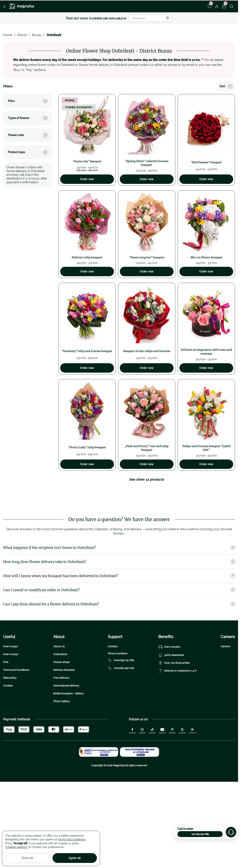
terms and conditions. (72, 839)
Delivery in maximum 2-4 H (177, 702)
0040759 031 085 (121, 692)
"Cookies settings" (16, 847)
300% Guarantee (171, 686)
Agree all (75, 858)
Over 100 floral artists (174, 694)
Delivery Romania (64, 701)
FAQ (6, 693)
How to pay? (11, 678)
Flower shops (61, 693)
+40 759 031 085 (200, 834)
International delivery (66, 717)
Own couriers (169, 678)
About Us (59, 678)
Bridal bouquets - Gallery (68, 725)
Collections (60, 686)
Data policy (10, 709)
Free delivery (61, 709)
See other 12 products (147, 480)
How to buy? (11, 686)
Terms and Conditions (16, 701)
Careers (225, 678)
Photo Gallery (62, 733)
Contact (113, 678)
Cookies (8, 717)
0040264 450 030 (121, 699)
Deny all (27, 858)
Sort (226, 86)
